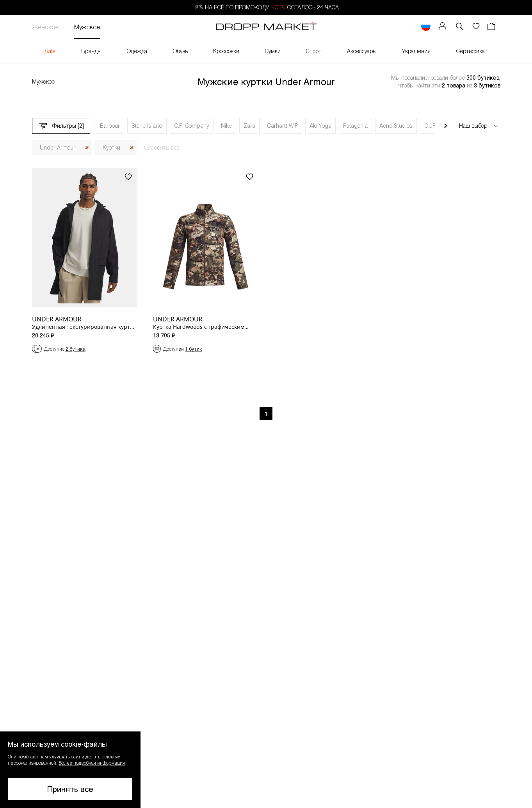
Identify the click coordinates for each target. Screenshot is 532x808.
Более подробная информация (92, 763)
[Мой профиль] (443, 27)
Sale (50, 51)
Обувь (180, 51)
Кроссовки (226, 51)
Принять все (70, 789)
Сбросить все (162, 147)
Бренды (91, 51)
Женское (45, 27)
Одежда (137, 51)
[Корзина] (492, 27)
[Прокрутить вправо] (446, 126)
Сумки (273, 51)
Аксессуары (362, 51)
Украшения (416, 51)
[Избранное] (476, 27)
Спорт (314, 51)
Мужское (87, 27)
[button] (459, 27)
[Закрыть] (87, 148)
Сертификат (472, 51)
